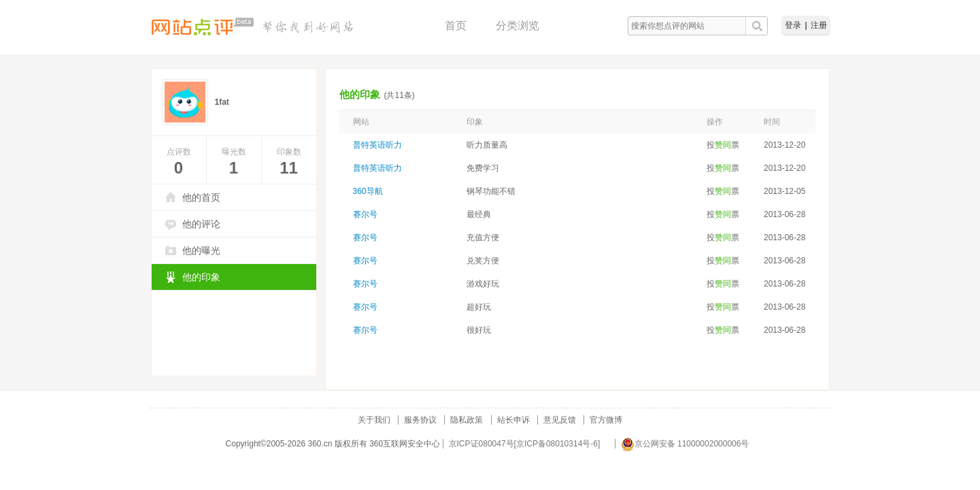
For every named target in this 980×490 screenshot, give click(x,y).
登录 (793, 25)
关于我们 (374, 420)
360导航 (368, 191)
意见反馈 (560, 420)
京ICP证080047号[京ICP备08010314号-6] (525, 444)
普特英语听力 (377, 145)
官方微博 (606, 420)
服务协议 (420, 420)
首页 (456, 26)
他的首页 (201, 197)
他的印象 (201, 277)
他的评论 (201, 224)
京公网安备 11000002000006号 (685, 444)
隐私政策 (467, 420)
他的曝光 (201, 250)
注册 (819, 25)
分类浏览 (518, 26)
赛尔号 (365, 214)
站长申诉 (513, 420)
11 (289, 168)
